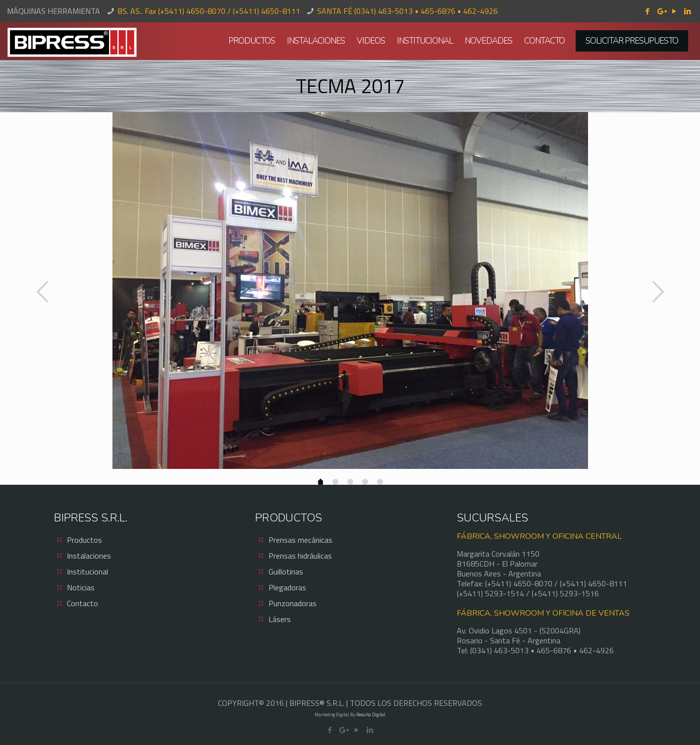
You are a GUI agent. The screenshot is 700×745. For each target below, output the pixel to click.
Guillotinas (286, 572)
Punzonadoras (293, 603)
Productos (84, 540)
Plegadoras (287, 587)
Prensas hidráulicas (300, 556)
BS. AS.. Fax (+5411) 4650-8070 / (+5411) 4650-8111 (209, 11)
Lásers (280, 619)
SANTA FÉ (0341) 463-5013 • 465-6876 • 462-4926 (407, 11)
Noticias (81, 587)
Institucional (87, 572)
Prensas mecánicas (300, 540)
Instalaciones (89, 556)
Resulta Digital (371, 715)
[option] (350, 290)
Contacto (82, 603)
